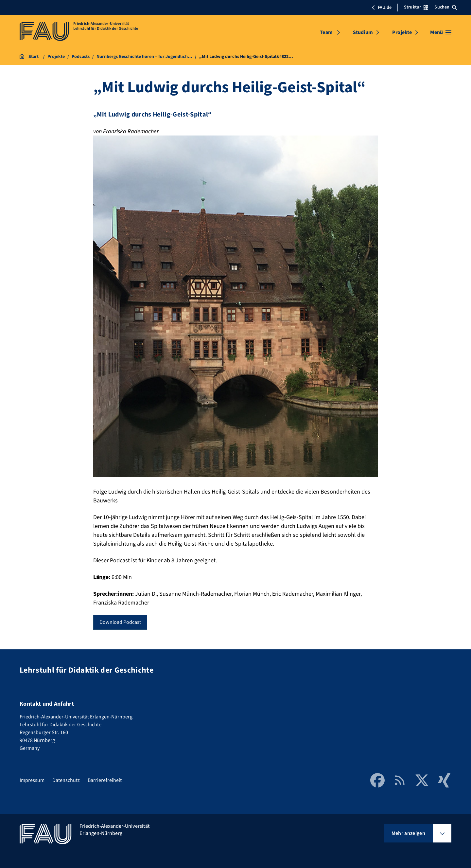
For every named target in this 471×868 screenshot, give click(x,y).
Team (326, 32)
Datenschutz (66, 780)
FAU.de (381, 8)
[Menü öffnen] (441, 32)
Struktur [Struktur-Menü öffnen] (416, 7)
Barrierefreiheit (105, 780)
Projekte (402, 32)
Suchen (446, 7)
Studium (363, 32)
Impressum (32, 780)
